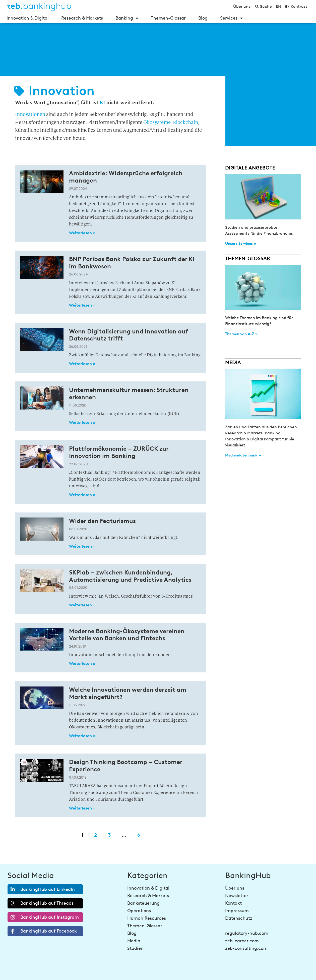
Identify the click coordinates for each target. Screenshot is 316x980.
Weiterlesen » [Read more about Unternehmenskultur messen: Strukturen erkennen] (82, 422)
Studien (135, 948)
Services (231, 18)
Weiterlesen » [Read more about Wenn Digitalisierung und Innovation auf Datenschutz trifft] (82, 364)
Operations (139, 911)
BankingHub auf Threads (41, 903)
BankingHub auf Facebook (42, 931)
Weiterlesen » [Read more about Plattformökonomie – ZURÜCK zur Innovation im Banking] (82, 495)
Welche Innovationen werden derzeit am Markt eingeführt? (128, 693)
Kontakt (233, 903)
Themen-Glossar (168, 18)
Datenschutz (239, 918)
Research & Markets (82, 18)
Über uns (235, 888)
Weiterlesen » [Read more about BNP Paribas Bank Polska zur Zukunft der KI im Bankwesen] (82, 305)
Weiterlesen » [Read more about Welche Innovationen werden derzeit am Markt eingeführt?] (82, 736)
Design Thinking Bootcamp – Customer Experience (126, 766)
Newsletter (237, 896)
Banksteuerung (143, 903)
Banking (127, 18)
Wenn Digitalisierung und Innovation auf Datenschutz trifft (128, 335)
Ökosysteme (157, 122)
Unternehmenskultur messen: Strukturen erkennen (129, 393)
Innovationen (30, 114)
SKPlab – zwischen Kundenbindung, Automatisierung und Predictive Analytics (130, 576)
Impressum (237, 911)
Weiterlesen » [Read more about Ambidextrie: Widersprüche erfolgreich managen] (82, 233)
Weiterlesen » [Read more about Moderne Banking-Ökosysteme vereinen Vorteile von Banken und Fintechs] (82, 664)
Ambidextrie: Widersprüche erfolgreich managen (126, 177)
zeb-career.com (242, 941)
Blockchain (185, 122)
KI (102, 102)
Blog (203, 18)
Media (134, 941)
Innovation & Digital (28, 18)
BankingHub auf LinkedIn (41, 889)
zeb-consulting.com (246, 948)
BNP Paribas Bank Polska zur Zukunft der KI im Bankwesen (132, 263)
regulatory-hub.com (247, 933)
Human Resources (147, 918)
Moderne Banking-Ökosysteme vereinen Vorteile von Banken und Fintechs (127, 635)
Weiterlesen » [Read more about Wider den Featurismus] (82, 546)
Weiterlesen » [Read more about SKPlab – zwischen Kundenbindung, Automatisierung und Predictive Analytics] (82, 605)
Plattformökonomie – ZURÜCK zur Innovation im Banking (119, 452)
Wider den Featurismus (102, 521)
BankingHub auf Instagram (43, 917)
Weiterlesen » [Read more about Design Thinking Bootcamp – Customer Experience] (82, 808)
